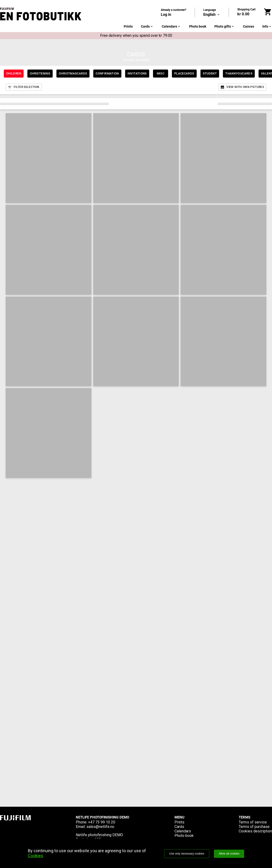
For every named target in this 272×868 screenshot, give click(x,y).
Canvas (249, 26)
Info (267, 26)
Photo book (198, 26)
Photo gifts (225, 26)
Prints (128, 26)
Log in (166, 14)
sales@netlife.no (100, 827)
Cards (147, 26)
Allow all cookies (229, 854)
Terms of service (253, 822)
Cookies (36, 856)
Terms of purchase (254, 827)
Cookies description (255, 831)
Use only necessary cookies (187, 854)
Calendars (171, 26)
